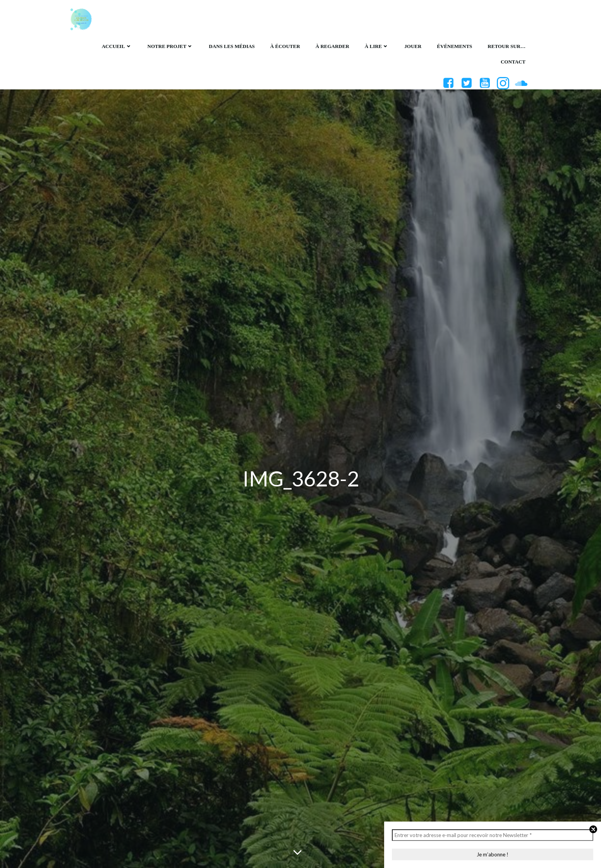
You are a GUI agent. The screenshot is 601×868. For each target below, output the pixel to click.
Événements (454, 46)
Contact (513, 62)
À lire (377, 46)
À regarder (332, 46)
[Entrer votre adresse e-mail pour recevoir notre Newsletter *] (493, 835)
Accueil (117, 46)
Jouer (413, 46)
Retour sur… (507, 46)
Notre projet (171, 46)
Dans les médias (232, 46)
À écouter (285, 46)
